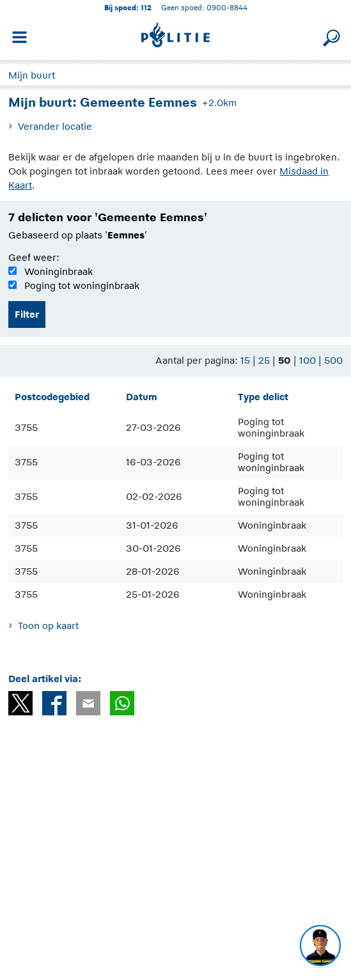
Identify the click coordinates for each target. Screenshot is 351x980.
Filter (27, 314)
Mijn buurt (32, 75)
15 (245, 360)
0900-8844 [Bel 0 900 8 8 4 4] (227, 7)
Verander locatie (55, 126)
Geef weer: (34, 257)
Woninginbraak (59, 271)
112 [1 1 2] (146, 7)
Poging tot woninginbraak (82, 285)
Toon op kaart (48, 626)
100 (308, 360)
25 (264, 360)
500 (333, 360)
